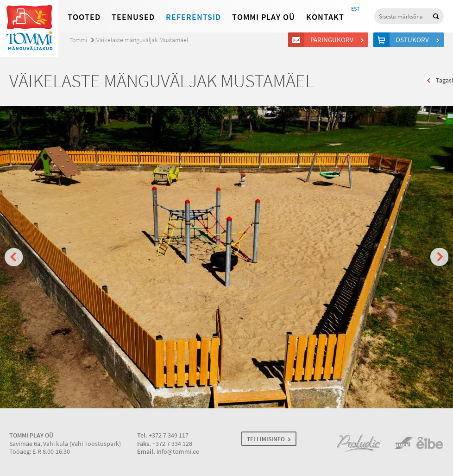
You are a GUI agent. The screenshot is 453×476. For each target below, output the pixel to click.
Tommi (78, 40)
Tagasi (444, 80)
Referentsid (193, 17)
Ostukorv (414, 40)
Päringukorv (333, 40)
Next (439, 257)
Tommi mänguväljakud (29, 29)
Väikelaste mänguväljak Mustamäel (142, 40)
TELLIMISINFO (266, 439)
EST (355, 9)
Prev (14, 257)
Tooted (84, 17)
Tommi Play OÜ (264, 17)
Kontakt (325, 17)
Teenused (133, 17)
